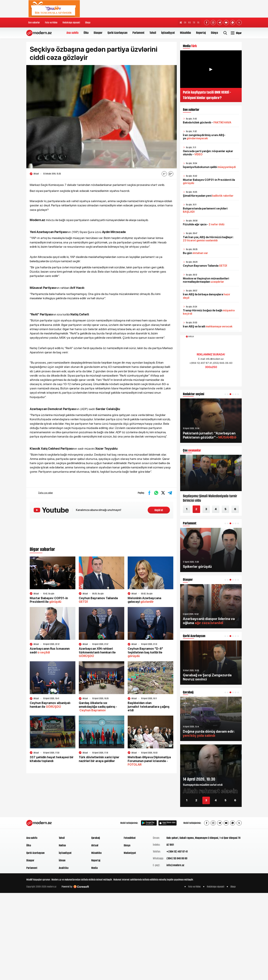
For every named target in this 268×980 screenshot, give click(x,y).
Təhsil (153, 33)
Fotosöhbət (130, 838)
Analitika (64, 868)
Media (94, 868)
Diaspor (98, 33)
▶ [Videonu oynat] (211, 69)
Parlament (138, 33)
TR (194, 22)
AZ (181, 22)
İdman (62, 860)
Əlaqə (88, 22)
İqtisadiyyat (168, 33)
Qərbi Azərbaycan (117, 33)
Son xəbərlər (34, 22)
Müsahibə (185, 33)
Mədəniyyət (130, 853)
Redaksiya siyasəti (71, 22)
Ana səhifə (72, 33)
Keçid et (159, 510)
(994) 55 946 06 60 (177, 858)
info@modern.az (175, 865)
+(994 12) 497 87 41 (177, 851)
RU (189, 22)
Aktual (95, 845)
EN (185, 22)
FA (198, 22)
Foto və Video (51, 22)
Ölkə (86, 33)
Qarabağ (96, 838)
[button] (225, 394)
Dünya (214, 33)
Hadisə (62, 845)
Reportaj (201, 33)
